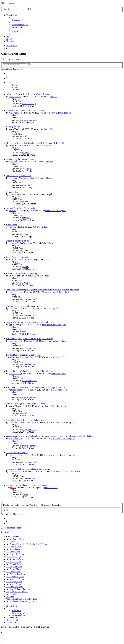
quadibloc (13, 162)
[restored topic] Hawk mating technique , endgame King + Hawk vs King (37, 387)
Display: (12, 505)
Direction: (53, 505)
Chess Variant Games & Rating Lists (66, 471)
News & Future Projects (61, 113)
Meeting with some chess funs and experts (24, 306)
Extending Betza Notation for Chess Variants (25, 110)
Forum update (12, 192)
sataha (12, 145)
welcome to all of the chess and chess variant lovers (28, 469)
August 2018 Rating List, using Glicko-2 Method (27, 322)
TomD (12, 259)
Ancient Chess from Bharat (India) (21, 208)
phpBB (15, 627)
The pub (54, 97)
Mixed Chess (48, 243)
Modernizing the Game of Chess (20, 159)
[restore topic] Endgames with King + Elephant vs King (30, 339)
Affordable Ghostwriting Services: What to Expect (28, 94)
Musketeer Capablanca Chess (19, 176)
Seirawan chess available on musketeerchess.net (27, 485)
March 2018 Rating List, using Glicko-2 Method (27, 420)
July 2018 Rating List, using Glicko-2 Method (26, 404)
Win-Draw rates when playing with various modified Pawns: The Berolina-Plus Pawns (43, 290)
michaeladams (15, 97)
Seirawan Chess (51, 488)
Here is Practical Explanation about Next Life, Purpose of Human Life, (36, 143)
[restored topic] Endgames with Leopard (23, 355)
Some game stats (13, 127)
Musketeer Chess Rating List (54, 325)
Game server (12, 224)
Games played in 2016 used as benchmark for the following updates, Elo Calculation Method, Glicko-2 (50, 436)
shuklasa (13, 211)
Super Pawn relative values (18, 257)
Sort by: (32, 505)
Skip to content (7, 3)
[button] (7, 78)
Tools (46, 227)
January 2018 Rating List (17, 453)
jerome (12, 194)
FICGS (12, 276)
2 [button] (7, 76)
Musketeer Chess (48, 129)
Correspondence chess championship (22, 273)
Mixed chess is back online (18, 241)
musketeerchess (16, 113)
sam (11, 129)
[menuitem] (16, 20)
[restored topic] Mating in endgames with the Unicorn (29, 371)
